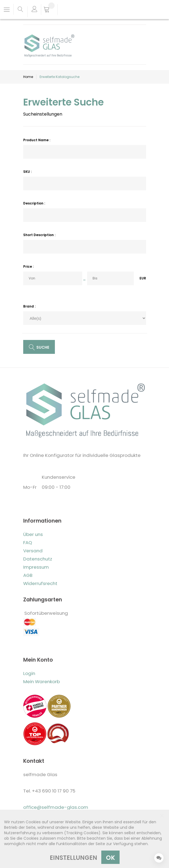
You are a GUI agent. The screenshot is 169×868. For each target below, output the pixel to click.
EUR (143, 278)
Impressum (36, 567)
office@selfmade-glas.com (56, 807)
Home (28, 77)
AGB (28, 575)
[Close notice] (162, 816)
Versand (33, 551)
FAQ (28, 542)
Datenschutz (38, 559)
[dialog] (84, 839)
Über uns (33, 534)
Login (29, 673)
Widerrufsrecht (40, 583)
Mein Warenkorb (41, 682)
